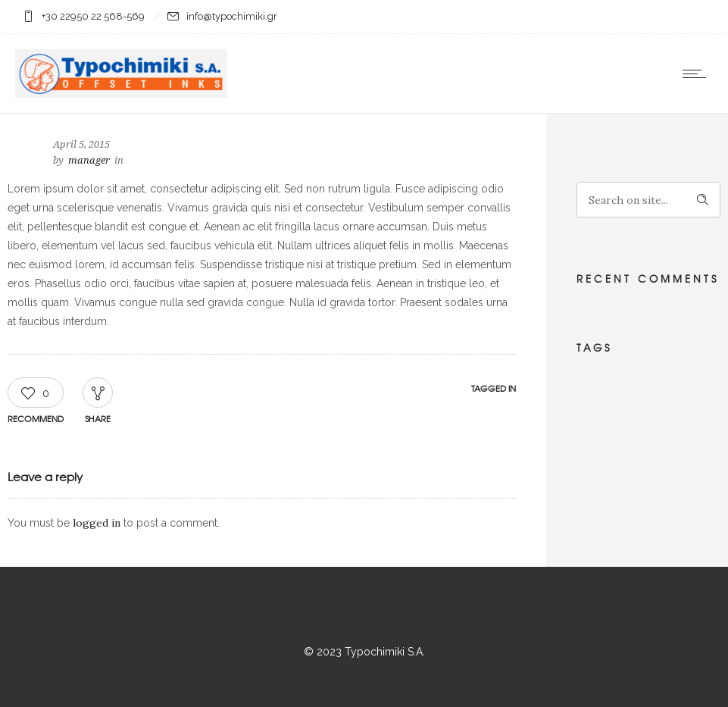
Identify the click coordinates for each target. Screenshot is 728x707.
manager (89, 160)
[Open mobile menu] (698, 74)
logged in (97, 523)
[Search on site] (648, 200)
